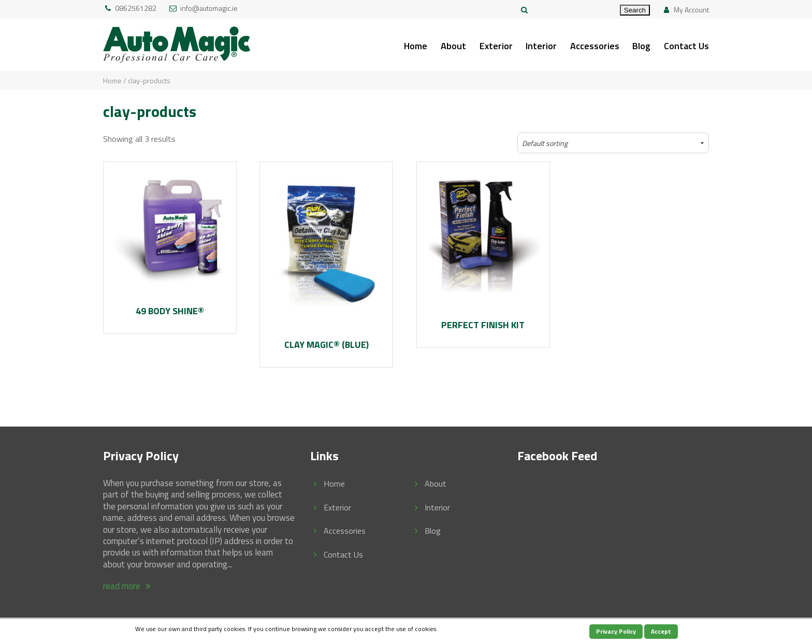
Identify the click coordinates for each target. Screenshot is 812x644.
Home (416, 46)
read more (128, 586)
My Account (691, 10)
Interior (541, 46)
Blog (641, 46)
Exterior (496, 46)
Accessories (595, 46)
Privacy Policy (616, 631)
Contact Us (686, 46)
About (453, 46)
